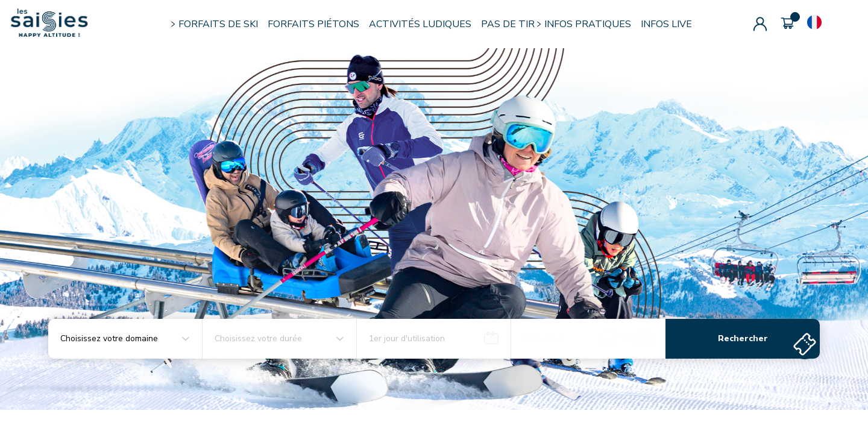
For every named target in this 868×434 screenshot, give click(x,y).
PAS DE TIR (508, 24)
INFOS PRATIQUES (588, 24)
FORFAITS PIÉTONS (313, 24)
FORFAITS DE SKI (218, 24)
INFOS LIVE (666, 24)
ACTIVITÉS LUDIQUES (420, 24)
